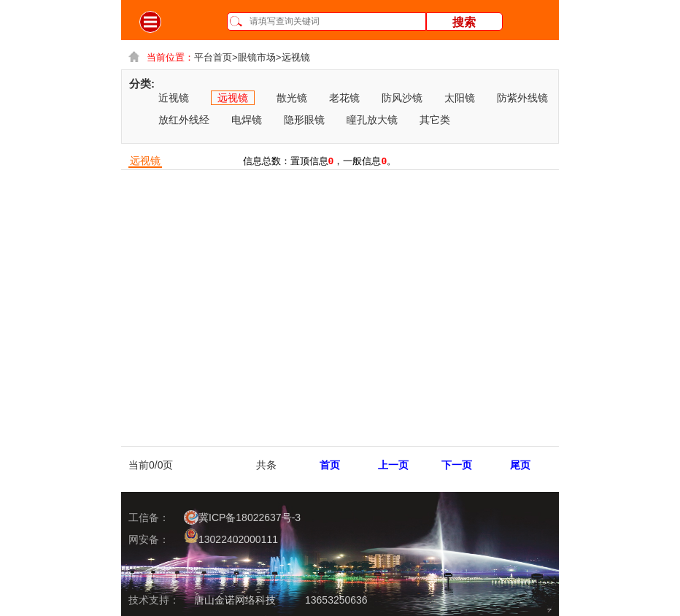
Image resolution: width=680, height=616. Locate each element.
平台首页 (216, 58)
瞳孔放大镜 (372, 120)
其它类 (435, 120)
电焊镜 (247, 120)
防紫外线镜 (522, 98)
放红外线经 (184, 120)
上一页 (393, 465)
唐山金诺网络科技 (235, 600)
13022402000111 (231, 537)
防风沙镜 (402, 98)
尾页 (520, 465)
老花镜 (344, 98)
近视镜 (174, 98)
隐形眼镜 (304, 120)
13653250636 (336, 600)
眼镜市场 (260, 58)
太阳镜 (460, 98)
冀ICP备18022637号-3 (242, 517)
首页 (330, 465)
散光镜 (292, 98)
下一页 (457, 465)
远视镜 (296, 57)
